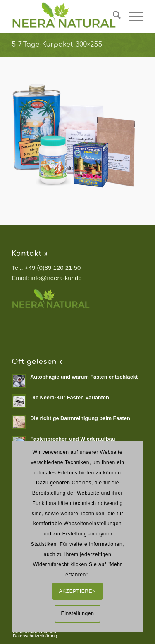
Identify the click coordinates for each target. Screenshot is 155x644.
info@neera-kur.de (56, 278)
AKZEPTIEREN (78, 591)
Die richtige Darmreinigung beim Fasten (80, 418)
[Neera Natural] (64, 17)
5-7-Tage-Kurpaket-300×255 (57, 45)
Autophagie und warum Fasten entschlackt (84, 377)
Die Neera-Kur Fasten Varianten (70, 397)
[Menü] (132, 17)
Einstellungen (78, 613)
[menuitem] (113, 17)
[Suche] (113, 17)
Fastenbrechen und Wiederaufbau (73, 439)
